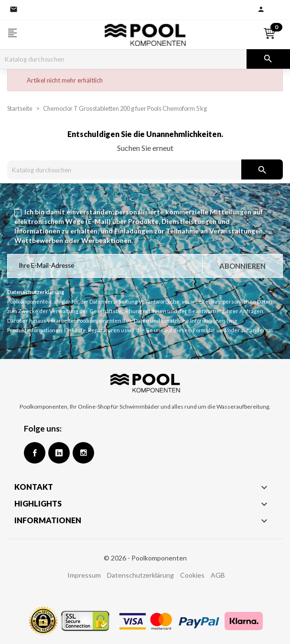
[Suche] (123, 59)
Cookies (192, 575)
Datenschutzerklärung (140, 575)
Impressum (84, 575)
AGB (218, 575)
